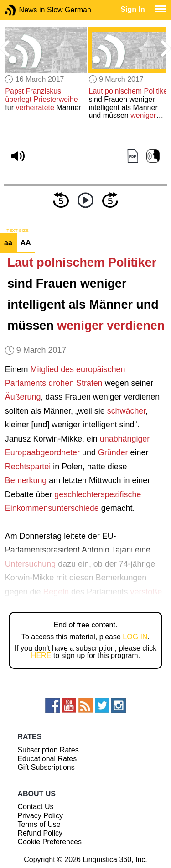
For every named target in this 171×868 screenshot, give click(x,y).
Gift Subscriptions (46, 767)
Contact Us (35, 807)
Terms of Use (39, 824)
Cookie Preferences (49, 842)
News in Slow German (24, 10)
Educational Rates (47, 759)
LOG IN (135, 637)
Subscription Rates (48, 750)
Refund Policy (40, 833)
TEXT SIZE (17, 231)
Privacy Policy (40, 816)
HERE (41, 655)
